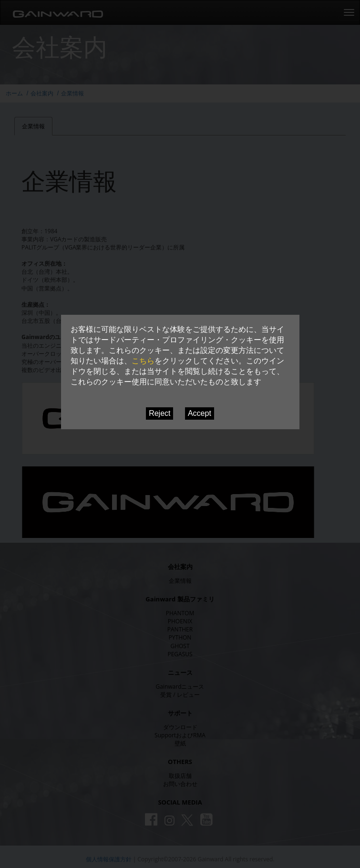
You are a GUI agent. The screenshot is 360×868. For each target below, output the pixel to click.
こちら (143, 361)
